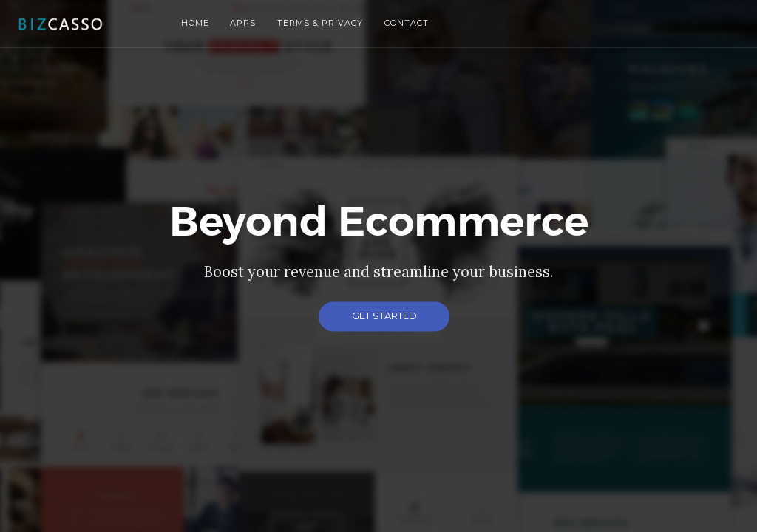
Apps (243, 23)
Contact (407, 23)
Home (195, 23)
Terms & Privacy (320, 23)
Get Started (384, 316)
